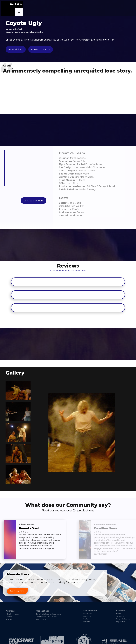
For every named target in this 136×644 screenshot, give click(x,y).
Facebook (87, 616)
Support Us (121, 622)
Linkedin (87, 622)
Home (119, 613)
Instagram (88, 613)
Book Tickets (16, 50)
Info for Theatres (41, 50)
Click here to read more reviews (68, 258)
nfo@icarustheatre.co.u (59, 612)
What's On (121, 616)
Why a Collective (123, 619)
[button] (19, 12)
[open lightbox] (16, 391)
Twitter (86, 619)
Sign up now (17, 591)
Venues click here (34, 201)
